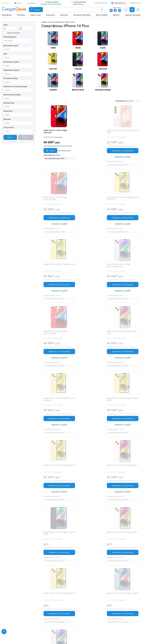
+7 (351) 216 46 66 (73, 598)
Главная (44, 22)
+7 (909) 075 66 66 (73, 601)
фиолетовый (78, 90)
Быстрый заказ (64, 152)
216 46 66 (52, 2)
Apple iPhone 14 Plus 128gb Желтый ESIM (89, 131)
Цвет (5, 54)
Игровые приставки (82, 15)
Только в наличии (12, 33)
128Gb (53, 48)
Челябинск (6, 3)
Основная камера (11, 78)
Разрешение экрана (11, 70)
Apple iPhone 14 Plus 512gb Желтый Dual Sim (122, 269)
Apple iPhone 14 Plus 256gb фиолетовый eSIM (122, 200)
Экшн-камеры (102, 15)
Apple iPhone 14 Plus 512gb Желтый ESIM (55, 338)
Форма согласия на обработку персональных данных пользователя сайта (75, 624)
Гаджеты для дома (133, 15)
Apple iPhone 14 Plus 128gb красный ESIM (122, 131)
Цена (5, 25)
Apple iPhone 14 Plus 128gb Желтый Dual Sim (55, 200)
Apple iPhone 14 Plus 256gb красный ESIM (55, 269)
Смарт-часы (35, 15)
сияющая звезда (103, 90)
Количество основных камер (15, 86)
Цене (131, 101)
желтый (53, 69)
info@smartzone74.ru (101, 3)
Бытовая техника (8, 606)
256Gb (78, 48)
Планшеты (50, 15)
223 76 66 (79, 2)
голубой (53, 90)
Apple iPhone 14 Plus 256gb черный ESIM (55, 407)
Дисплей (7, 119)
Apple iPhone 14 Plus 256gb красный (55, 131)
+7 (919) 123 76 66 (130, 601)
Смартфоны (7, 15)
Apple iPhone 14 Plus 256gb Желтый (122, 407)
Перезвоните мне (135, 3)
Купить (52, 152)
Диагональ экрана (11, 46)
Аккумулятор (9, 103)
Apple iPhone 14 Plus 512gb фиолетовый (122, 470)
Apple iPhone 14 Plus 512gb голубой (55, 470)
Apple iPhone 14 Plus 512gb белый (122, 338)
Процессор (8, 111)
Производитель (10, 37)
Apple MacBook (7, 603)
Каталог (51, 22)
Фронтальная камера (12, 95)
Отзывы (35, 594)
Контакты (36, 597)
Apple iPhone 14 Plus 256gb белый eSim (89, 269)
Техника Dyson (7, 609)
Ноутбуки (21, 15)
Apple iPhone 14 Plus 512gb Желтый (89, 338)
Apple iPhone (60, 22)
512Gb (103, 48)
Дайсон (116, 15)
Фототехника (7, 615)
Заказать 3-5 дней (91, 159)
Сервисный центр (120, 3)
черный (78, 69)
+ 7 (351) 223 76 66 (130, 598)
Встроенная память (11, 62)
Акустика (64, 15)
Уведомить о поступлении (91, 152)
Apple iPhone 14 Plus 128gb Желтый (89, 200)
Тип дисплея (9, 127)
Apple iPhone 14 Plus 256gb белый (89, 407)
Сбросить (26, 137)
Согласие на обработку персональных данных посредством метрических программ (75, 631)
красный (103, 69)
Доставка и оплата (40, 591)
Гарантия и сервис (40, 588)
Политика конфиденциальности (73, 619)
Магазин (19, 3)
